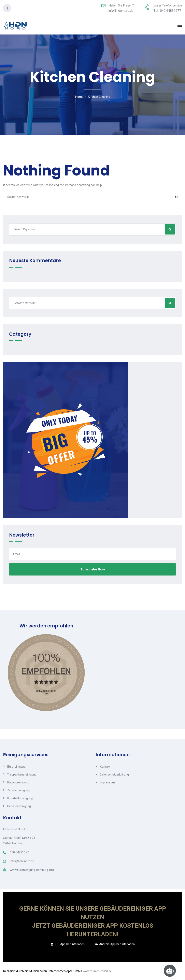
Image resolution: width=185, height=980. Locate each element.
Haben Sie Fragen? (121, 5)
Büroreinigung (16, 767)
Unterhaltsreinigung (20, 798)
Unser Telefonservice (168, 5)
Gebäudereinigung (19, 806)
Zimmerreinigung (18, 790)
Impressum (107, 782)
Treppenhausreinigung (22, 775)
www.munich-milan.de (97, 971)
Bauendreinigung (18, 782)
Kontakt (105, 767)
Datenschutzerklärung (114, 775)
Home (79, 97)
